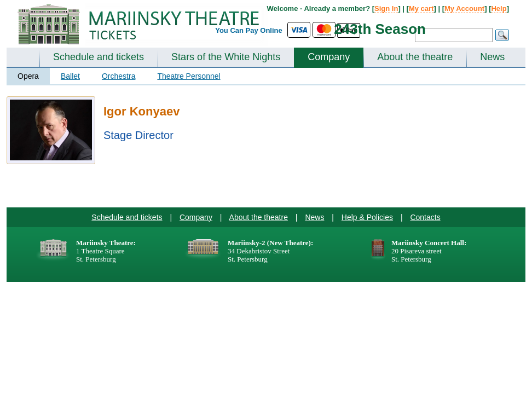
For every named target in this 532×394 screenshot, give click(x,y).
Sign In (386, 8)
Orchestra (118, 76)
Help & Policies (367, 217)
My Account (464, 8)
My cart (421, 8)
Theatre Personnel (189, 76)
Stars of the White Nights (226, 57)
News (492, 57)
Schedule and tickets (99, 57)
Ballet (70, 76)
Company (329, 57)
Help (499, 8)
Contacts (425, 217)
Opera (28, 76)
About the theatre (415, 57)
